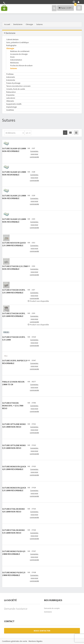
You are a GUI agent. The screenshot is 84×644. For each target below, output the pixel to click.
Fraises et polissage (13, 83)
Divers (12, 57)
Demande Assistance (16, 609)
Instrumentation (16, 60)
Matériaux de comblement (20, 51)
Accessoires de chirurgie (19, 54)
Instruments (11, 77)
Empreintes (10, 95)
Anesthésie (10, 110)
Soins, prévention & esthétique (17, 42)
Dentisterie (48, 612)
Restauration (11, 92)
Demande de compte (52, 608)
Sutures (14, 68)
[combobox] (14, 133)
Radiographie (11, 45)
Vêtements (10, 101)
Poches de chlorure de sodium (21, 66)
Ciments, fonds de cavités (16, 89)
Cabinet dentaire (12, 39)
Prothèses (10, 74)
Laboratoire (11, 98)
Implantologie (12, 107)
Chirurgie (10, 48)
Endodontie (11, 80)
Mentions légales (36, 641)
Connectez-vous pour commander (34, 154)
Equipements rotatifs (14, 104)
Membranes (14, 63)
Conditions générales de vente (15, 641)
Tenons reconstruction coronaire (18, 86)
